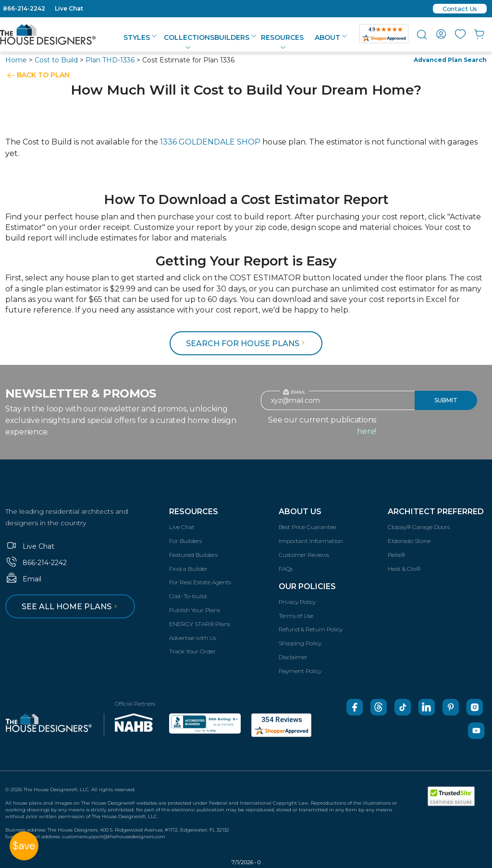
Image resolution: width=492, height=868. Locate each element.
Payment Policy (300, 671)
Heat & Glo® (404, 569)
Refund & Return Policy (311, 629)
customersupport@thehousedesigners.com (114, 837)
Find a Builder (188, 569)
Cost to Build (56, 60)
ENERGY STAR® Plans (200, 624)
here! (367, 431)
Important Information (311, 541)
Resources (194, 512)
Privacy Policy (297, 602)
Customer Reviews (304, 555)
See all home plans (71, 607)
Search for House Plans (247, 344)
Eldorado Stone (409, 541)
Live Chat (69, 8)
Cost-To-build (188, 596)
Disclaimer (293, 657)
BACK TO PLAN (43, 75)
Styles (140, 37)
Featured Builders (193, 555)
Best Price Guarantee (307, 527)
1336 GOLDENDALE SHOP (210, 142)
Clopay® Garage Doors (419, 527)
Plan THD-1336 (110, 60)
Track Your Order (192, 651)
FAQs (286, 569)
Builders (235, 37)
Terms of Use (296, 616)
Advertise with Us (193, 638)
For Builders (185, 541)
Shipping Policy (300, 643)
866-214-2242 (24, 8)
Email (23, 579)
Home (16, 60)
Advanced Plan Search (450, 60)
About (331, 37)
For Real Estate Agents (200, 582)
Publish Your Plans (195, 610)
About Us (300, 512)
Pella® (396, 555)
